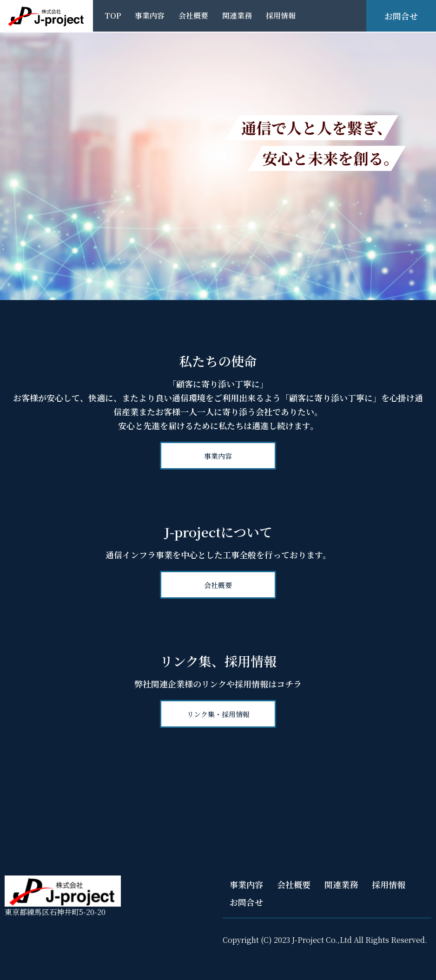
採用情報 (281, 16)
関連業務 (237, 16)
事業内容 (150, 16)
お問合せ (246, 902)
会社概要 (193, 16)
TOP (113, 16)
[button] (218, 456)
